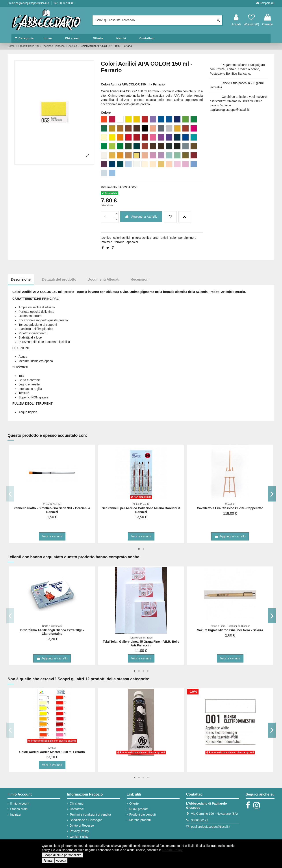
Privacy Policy (79, 831)
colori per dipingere (183, 238)
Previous (10, 494)
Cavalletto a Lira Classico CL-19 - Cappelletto (230, 508)
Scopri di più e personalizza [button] (62, 855)
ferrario (119, 242)
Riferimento (109, 187)
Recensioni (140, 279)
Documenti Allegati (103, 279)
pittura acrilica (142, 238)
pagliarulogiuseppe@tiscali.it (211, 827)
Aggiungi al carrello (141, 217)
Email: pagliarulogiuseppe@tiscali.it (29, 3)
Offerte (134, 803)
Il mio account (20, 803)
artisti (164, 238)
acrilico (106, 238)
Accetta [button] (61, 861)
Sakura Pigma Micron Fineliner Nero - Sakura (230, 630)
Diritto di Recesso (82, 825)
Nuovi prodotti (139, 809)
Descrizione (21, 279)
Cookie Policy (79, 837)
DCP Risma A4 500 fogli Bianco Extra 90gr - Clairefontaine (52, 632)
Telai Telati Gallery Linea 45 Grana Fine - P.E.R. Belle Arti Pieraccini (141, 643)
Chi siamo (76, 803)
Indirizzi (15, 814)
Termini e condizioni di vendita (90, 814)
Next (272, 494)
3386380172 (200, 820)
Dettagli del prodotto (59, 279)
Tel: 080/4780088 (64, 3)
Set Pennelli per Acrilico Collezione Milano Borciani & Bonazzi (141, 510)
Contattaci (77, 809)
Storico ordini (19, 809)
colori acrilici (122, 238)
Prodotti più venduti (143, 814)
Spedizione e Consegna (86, 820)
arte (156, 238)
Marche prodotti (140, 820)
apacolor (132, 242)
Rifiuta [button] (48, 861)
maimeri (107, 242)
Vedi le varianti (52, 536)
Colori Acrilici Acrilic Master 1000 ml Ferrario (52, 752)
